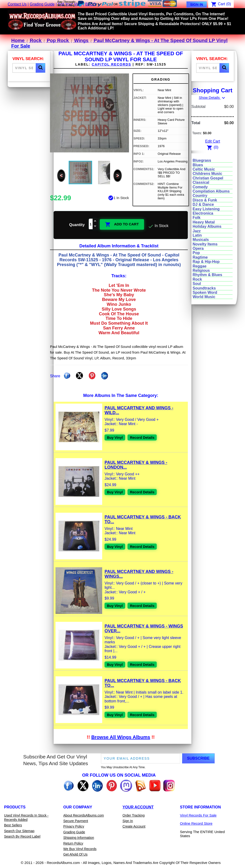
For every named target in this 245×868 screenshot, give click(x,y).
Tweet (79, 375)
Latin (197, 235)
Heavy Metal (204, 222)
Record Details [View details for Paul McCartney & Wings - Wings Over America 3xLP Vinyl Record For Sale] (145, 664)
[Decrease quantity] (95, 226)
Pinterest (92, 375)
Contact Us (17, 4)
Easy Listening (206, 209)
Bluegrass (202, 160)
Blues (198, 165)
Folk (197, 218)
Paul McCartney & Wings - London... (136, 465)
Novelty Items (205, 244)
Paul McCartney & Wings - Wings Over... (144, 628)
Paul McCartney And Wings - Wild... (139, 410)
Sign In (197, 5)
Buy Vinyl (116, 437)
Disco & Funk (205, 200)
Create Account (134, 826)
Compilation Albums (211, 191)
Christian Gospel (208, 178)
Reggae (200, 266)
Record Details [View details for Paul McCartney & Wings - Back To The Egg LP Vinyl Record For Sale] (145, 547)
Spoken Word (205, 292)
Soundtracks (204, 288)
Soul (197, 284)
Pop (196, 253)
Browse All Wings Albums (121, 737)
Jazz (197, 231)
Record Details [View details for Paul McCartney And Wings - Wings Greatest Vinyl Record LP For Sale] (145, 605)
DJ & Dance (203, 204)
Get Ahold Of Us (75, 854)
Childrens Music (207, 174)
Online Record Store (196, 823)
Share (67, 375)
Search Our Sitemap (19, 830)
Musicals (201, 240)
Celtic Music (204, 169)
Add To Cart (122, 224)
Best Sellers (13, 825)
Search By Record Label (22, 836)
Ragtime (200, 257)
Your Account (138, 807)
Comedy (200, 187)
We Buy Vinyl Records (80, 848)
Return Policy (73, 843)
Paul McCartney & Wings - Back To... (143, 519)
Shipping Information (79, 837)
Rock (197, 279)
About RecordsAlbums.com (84, 815)
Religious (201, 270)
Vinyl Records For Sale (198, 815)
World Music (204, 297)
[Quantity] (91, 224)
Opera (198, 248)
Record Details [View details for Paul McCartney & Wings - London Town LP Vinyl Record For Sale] (145, 492)
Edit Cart (212, 141)
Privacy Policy (74, 826)
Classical (201, 182)
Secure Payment (76, 820)
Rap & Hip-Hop (206, 262)
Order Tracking (134, 815)
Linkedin (105, 375)
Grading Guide (42, 4)
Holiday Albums (207, 226)
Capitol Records (112, 64)
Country (200, 196)
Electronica (203, 213)
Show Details (213, 97)
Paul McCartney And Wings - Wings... (139, 574)
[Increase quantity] (95, 221)
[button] (40, 68)
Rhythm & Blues (207, 275)
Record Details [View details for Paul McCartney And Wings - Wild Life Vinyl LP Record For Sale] (145, 437)
